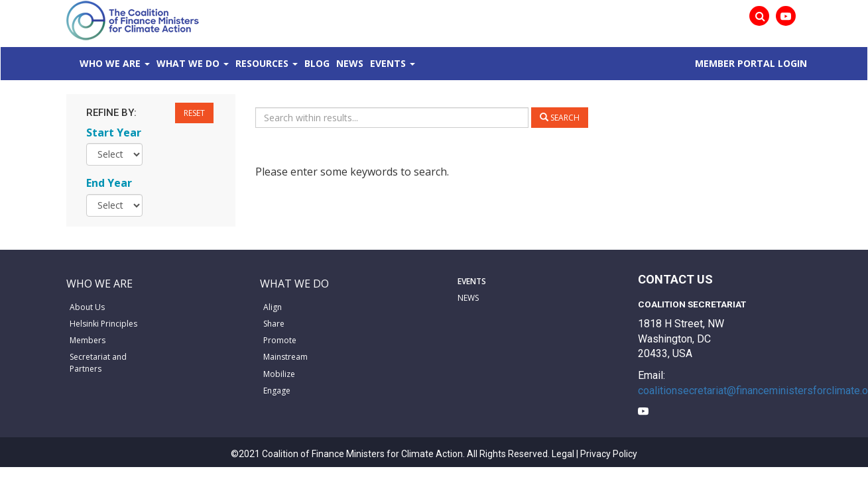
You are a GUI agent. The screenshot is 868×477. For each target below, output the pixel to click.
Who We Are (110, 63)
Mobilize (279, 374)
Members (88, 340)
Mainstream (285, 357)
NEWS (468, 298)
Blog (317, 63)
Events (388, 63)
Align (273, 307)
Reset (194, 113)
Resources (262, 63)
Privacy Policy (609, 454)
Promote (280, 340)
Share (274, 324)
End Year (109, 183)
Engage (277, 391)
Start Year (114, 132)
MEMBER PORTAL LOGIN (751, 63)
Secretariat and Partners (98, 362)
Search (560, 118)
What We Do (188, 63)
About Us (87, 307)
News (350, 63)
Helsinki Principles (103, 324)
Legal (563, 454)
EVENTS (472, 281)
